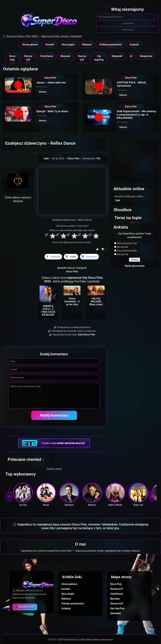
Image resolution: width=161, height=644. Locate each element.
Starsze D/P (82, 58)
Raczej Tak (123, 254)
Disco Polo (12, 58)
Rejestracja (127, 30)
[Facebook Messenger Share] (89, 257)
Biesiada (65, 56)
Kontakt (50, 45)
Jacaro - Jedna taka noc (51, 82)
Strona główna (30, 45)
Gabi (46, 158)
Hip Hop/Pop (99, 58)
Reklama (87, 45)
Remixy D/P (28, 58)
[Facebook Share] (53, 257)
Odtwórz (42, 92)
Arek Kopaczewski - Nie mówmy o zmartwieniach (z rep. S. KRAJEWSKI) (136, 115)
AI (131, 56)
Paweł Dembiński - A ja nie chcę (72, 302)
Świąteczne (146, 56)
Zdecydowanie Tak (127, 243)
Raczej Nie (123, 247)
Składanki (117, 56)
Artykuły (134, 45)
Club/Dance (47, 56)
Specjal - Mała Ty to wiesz (52, 111)
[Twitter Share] (71, 257)
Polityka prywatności (111, 45)
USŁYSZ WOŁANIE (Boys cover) (96, 302)
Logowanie (128, 23)
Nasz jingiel (68, 45)
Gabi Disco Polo (86, 335)
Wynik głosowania (135, 266)
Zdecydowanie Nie (127, 251)
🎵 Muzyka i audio (25, 607)
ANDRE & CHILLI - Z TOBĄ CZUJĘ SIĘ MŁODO (48, 310)
